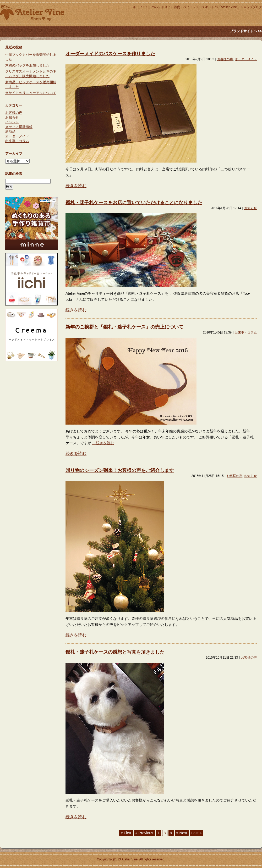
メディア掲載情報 (19, 127)
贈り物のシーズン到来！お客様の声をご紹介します (120, 470)
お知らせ (250, 208)
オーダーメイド (246, 59)
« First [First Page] (126, 833)
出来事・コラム (246, 332)
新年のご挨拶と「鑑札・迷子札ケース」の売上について (124, 327)
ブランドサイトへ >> (246, 31)
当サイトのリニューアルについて (31, 93)
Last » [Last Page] (196, 833)
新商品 (10, 132)
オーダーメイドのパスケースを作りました (110, 54)
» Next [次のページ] (182, 833)
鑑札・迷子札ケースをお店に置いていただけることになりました (134, 203)
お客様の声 (225, 59)
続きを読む (76, 186)
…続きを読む (103, 443)
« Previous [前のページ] (144, 833)
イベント (12, 122)
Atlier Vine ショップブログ (32, 13)
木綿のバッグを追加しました (27, 65)
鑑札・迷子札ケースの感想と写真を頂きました (115, 652)
